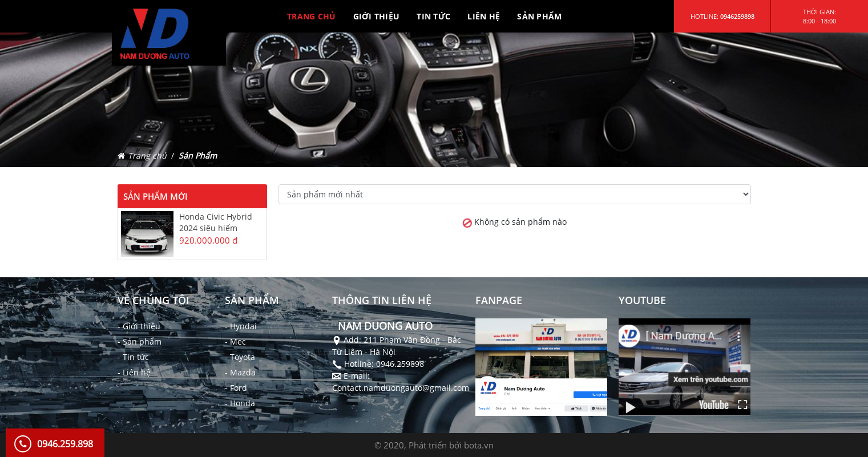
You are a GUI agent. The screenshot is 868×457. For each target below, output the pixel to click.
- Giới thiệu (139, 326)
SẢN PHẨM (539, 16)
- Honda (240, 403)
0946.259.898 (65, 444)
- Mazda (240, 372)
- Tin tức (133, 357)
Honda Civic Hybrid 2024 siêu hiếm (216, 222)
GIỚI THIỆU (377, 16)
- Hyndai (241, 326)
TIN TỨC (433, 16)
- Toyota (240, 357)
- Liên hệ (134, 372)
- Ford (236, 388)
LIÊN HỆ (484, 16)
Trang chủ (147, 155)
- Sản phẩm (140, 341)
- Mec (235, 341)
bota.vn (479, 445)
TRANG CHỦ (312, 16)
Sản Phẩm (198, 155)
